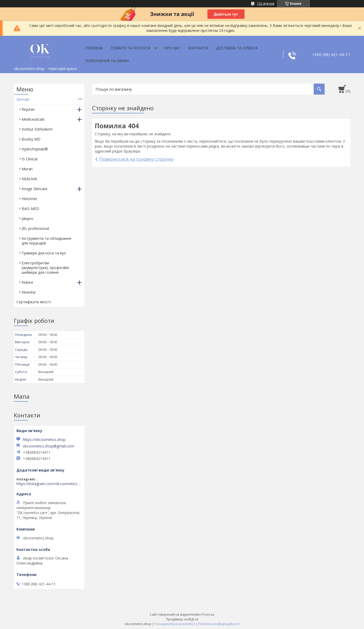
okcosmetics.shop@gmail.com (48, 446)
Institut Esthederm (37, 129)
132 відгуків (266, 4)
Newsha (29, 292)
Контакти (198, 48)
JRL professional (35, 228)
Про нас (172, 48)
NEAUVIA (29, 179)
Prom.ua (208, 615)
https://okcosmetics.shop (44, 439)
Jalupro (28, 219)
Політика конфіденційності (219, 624)
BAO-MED (30, 209)
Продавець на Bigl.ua (182, 619)
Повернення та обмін (107, 61)
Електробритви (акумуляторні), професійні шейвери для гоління (45, 268)
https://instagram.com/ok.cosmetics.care (49, 484)
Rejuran (28, 109)
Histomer (29, 199)
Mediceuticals (33, 119)
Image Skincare (35, 189)
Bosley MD (31, 139)
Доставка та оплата (237, 48)
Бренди (23, 99)
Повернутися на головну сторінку (137, 159)
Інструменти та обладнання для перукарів (46, 241)
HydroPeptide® (35, 149)
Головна (94, 48)
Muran (27, 169)
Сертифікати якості (34, 302)
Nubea (27, 282)
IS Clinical (29, 159)
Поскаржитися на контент (175, 624)
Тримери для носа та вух (44, 253)
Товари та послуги (130, 48)
